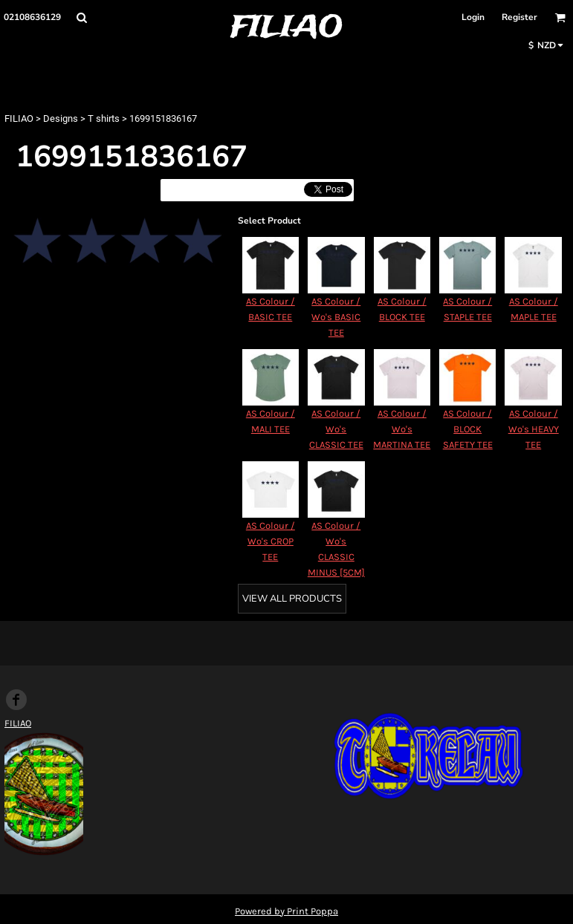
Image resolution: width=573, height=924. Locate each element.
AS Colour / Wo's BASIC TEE (336, 317)
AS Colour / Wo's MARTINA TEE (402, 429)
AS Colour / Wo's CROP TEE (271, 541)
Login (473, 17)
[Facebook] (16, 700)
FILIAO (19, 118)
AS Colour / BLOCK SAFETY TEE (468, 429)
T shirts (104, 118)
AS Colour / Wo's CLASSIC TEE (336, 429)
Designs (61, 118)
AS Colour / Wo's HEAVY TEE (534, 429)
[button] (81, 17)
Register (519, 17)
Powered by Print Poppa (286, 911)
